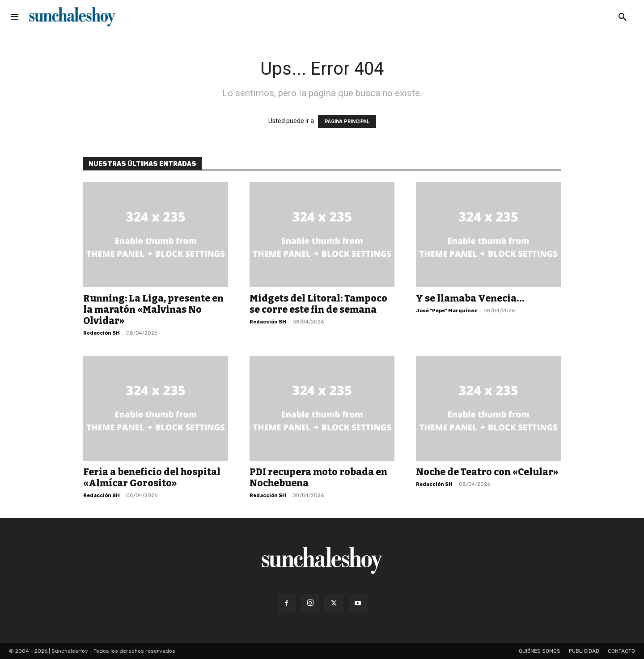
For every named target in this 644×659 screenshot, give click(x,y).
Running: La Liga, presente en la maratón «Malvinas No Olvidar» (153, 310)
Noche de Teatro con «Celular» (487, 472)
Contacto (621, 651)
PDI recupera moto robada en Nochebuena (318, 478)
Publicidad (584, 651)
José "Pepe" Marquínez (447, 311)
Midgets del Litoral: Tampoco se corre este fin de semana (318, 304)
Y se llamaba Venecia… (470, 298)
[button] (623, 17)
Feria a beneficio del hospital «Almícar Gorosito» (152, 478)
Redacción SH (102, 333)
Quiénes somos (540, 651)
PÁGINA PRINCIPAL (347, 121)
